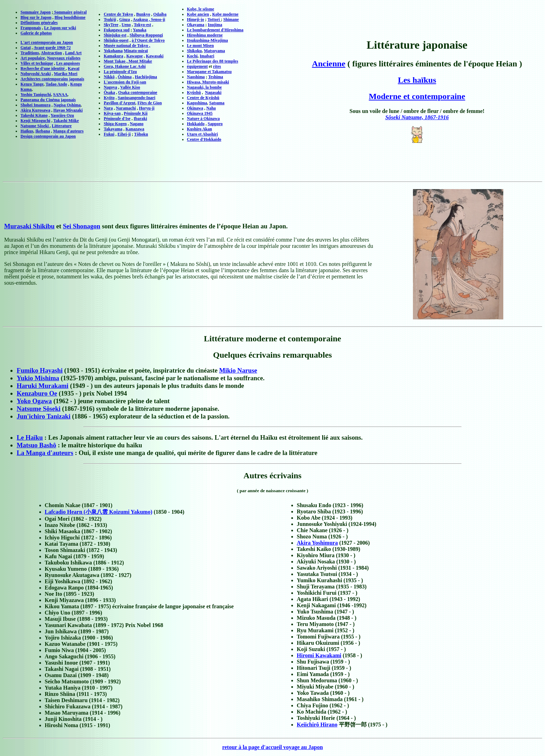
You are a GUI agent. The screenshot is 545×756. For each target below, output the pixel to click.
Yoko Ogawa (34, 401)
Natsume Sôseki (39, 409)
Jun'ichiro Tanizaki (44, 416)
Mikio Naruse (238, 370)
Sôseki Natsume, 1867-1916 (417, 117)
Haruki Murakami (43, 386)
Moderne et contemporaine (417, 96)
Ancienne (329, 64)
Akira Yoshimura (317, 543)
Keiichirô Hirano (317, 725)
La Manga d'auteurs (45, 453)
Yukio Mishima (38, 378)
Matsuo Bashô (36, 445)
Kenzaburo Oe (37, 393)
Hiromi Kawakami (319, 655)
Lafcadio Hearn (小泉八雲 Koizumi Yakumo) (99, 512)
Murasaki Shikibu (29, 226)
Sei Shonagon (82, 226)
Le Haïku (30, 437)
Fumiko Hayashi (40, 370)
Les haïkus (417, 80)
